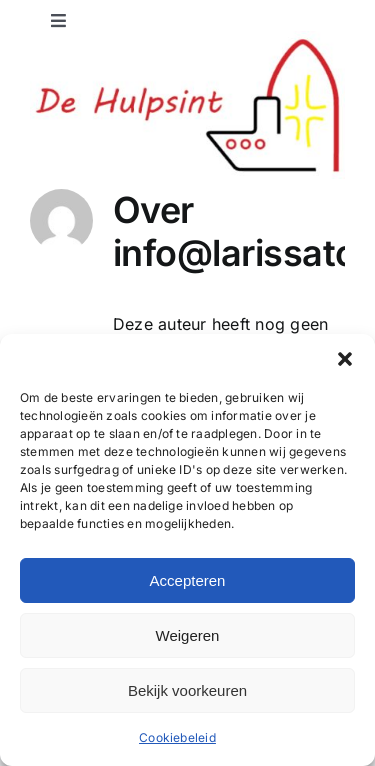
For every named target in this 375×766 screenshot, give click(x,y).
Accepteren (188, 580)
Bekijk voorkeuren (187, 690)
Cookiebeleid (177, 737)
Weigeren (188, 635)
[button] (345, 359)
